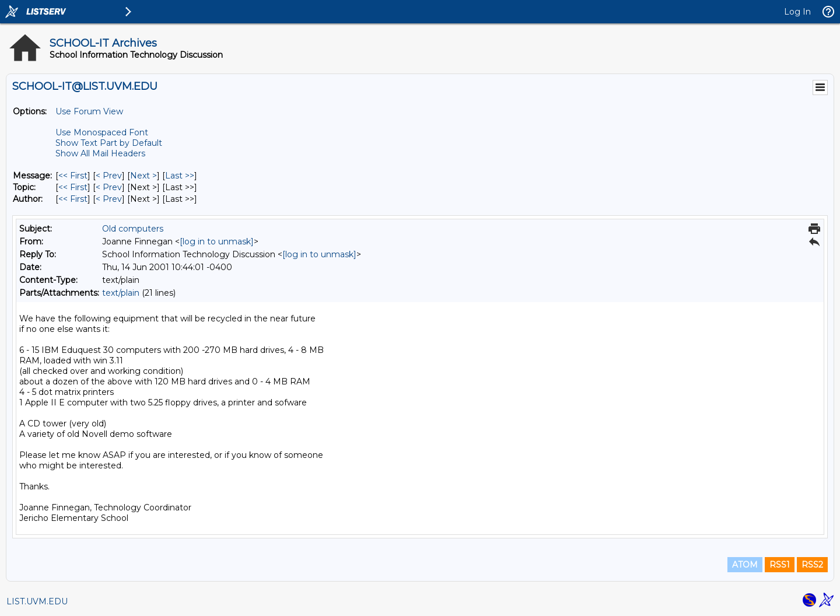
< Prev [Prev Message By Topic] (109, 187)
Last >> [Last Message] (180, 176)
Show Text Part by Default (109, 143)
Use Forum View (89, 111)
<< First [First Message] (73, 176)
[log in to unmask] (217, 242)
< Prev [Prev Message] (109, 176)
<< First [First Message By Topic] (73, 187)
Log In (797, 12)
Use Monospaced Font (102, 132)
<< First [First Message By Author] (73, 199)
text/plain (121, 293)
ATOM (745, 565)
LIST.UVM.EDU (37, 601)
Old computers (133, 229)
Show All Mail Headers (100, 153)
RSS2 (812, 565)
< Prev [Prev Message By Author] (109, 199)
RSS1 (780, 565)
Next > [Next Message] (143, 176)
